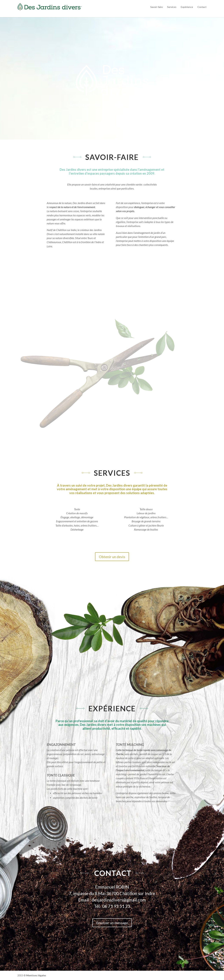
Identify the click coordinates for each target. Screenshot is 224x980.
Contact (202, 7)
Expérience (187, 7)
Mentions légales (36, 975)
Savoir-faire (157, 7)
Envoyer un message (112, 923)
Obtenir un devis (112, 557)
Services (172, 7)
